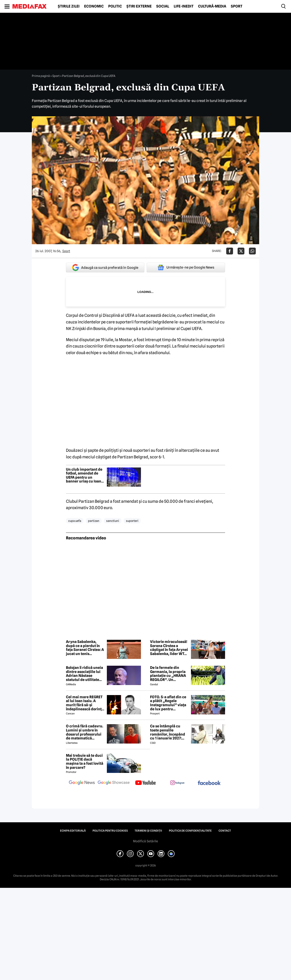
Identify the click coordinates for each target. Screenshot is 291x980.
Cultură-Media (212, 6)
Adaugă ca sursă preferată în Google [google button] (105, 268)
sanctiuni (113, 521)
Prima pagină (41, 76)
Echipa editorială (73, 831)
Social (163, 6)
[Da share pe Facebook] (230, 251)
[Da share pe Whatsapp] (252, 251)
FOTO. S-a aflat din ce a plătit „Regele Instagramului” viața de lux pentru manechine (168, 703)
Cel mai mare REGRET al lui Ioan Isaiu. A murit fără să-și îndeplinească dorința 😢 (85, 703)
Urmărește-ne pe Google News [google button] (186, 267)
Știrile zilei (69, 6)
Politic (115, 6)
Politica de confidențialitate (190, 831)
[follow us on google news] (82, 783)
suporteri (132, 521)
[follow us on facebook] (209, 783)
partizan (94, 521)
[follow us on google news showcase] (114, 783)
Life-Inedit (184, 6)
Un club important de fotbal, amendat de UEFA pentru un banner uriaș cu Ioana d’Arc (85, 475)
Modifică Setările (145, 841)
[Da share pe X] (241, 251)
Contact (225, 831)
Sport (237, 6)
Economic (94, 6)
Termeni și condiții (148, 831)
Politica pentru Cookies (110, 831)
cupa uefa (75, 521)
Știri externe (139, 6)
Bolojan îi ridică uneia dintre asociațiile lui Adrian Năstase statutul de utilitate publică (84, 674)
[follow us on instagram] (177, 783)
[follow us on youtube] (145, 783)
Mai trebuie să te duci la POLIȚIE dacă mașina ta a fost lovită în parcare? (85, 762)
